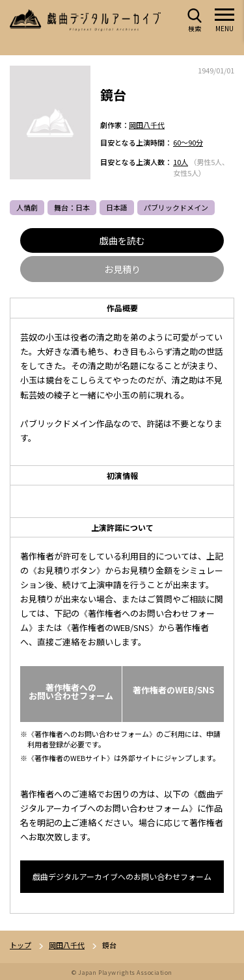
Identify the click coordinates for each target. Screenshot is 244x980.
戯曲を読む (122, 240)
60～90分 (188, 142)
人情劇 (27, 207)
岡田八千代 (147, 125)
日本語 (117, 207)
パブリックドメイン (176, 207)
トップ (20, 945)
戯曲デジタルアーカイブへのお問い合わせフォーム (122, 876)
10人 (181, 162)
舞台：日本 (72, 207)
